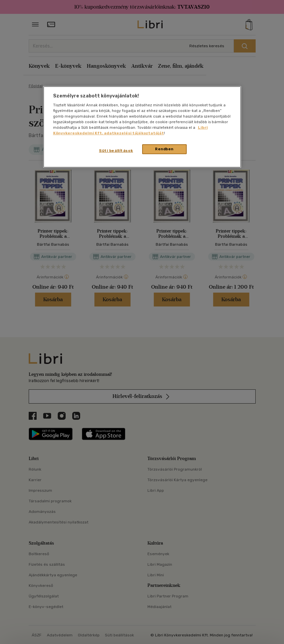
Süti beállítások (116, 151)
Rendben (164, 149)
